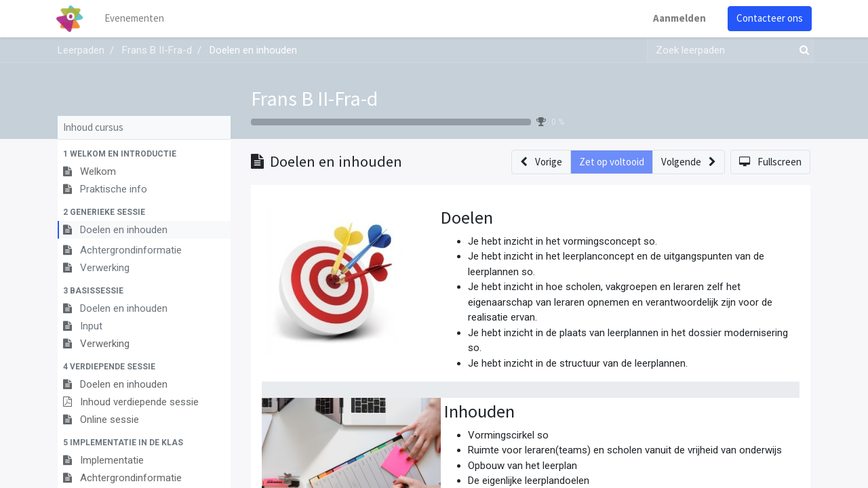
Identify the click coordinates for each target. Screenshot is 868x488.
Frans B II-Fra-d (314, 98)
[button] (144, 154)
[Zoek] (802, 50)
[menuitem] (136, 19)
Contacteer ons (768, 18)
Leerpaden (81, 50)
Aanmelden (678, 18)
